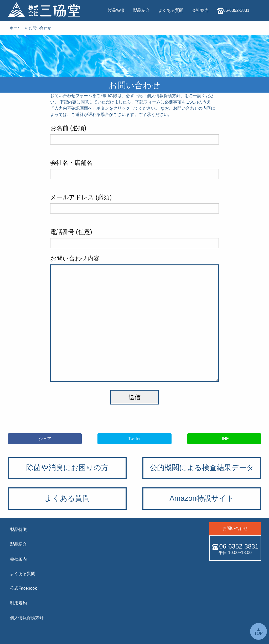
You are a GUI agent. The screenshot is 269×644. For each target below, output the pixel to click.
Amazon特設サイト (202, 498)
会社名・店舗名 (135, 169)
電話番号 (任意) (135, 238)
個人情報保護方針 (164, 96)
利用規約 (18, 603)
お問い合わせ (179, 31)
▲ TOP (259, 631)
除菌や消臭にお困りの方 (67, 468)
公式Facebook (23, 588)
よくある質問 (171, 10)
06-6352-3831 (233, 11)
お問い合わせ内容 (135, 318)
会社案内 (200, 10)
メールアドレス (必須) (135, 204)
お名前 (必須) (135, 134)
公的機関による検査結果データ (202, 468)
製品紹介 (141, 10)
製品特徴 (116, 10)
